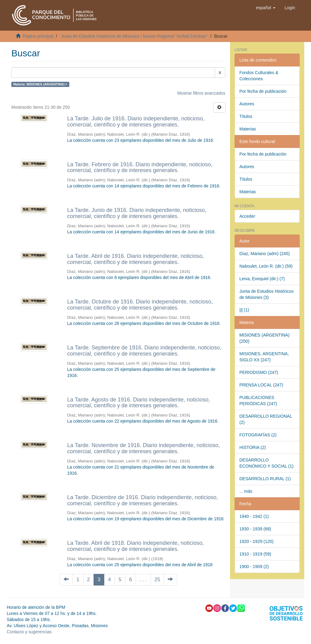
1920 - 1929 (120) (257, 541)
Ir (220, 73)
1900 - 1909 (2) (254, 567)
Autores (247, 104)
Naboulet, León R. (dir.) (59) (266, 266)
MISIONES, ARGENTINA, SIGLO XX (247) (264, 357)
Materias (248, 129)
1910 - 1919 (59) (255, 554)
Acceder (247, 216)
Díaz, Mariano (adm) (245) (265, 254)
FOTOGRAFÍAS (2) (258, 435)
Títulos (246, 116)
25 (157, 580)
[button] (266, 8)
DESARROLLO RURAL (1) (265, 479)
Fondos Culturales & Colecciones (259, 76)
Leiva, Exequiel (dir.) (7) (262, 279)
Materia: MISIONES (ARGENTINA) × (40, 84)
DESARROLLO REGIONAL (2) (266, 419)
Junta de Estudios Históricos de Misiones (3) (267, 294)
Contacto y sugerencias (29, 632)
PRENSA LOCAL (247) (261, 385)
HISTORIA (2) (253, 447)
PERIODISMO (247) (259, 372)
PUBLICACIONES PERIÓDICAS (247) (258, 401)
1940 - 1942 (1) (254, 516)
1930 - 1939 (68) (255, 529)
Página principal (38, 36)
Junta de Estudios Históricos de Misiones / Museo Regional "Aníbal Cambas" (134, 36)
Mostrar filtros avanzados (201, 93)
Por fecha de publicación (263, 91)
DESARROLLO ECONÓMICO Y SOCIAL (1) (267, 463)
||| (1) (244, 310)
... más (246, 491)
